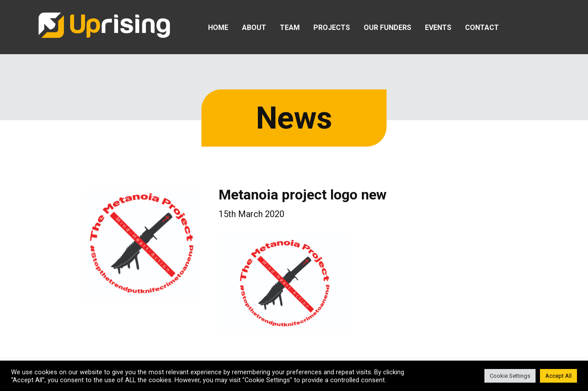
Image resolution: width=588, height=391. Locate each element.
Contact (482, 28)
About (254, 28)
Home (218, 28)
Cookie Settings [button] (510, 376)
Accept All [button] (558, 376)
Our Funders (387, 28)
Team (290, 28)
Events (438, 28)
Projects (332, 28)
